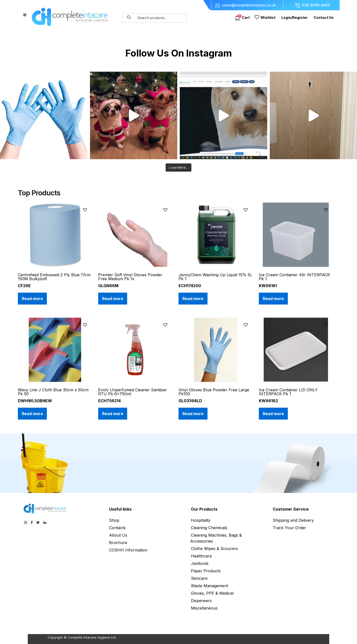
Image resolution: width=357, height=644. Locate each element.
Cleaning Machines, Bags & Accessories (216, 538)
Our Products (204, 509)
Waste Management (209, 586)
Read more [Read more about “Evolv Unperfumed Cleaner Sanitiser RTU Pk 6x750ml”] (113, 414)
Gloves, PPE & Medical (212, 593)
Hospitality (201, 520)
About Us (118, 535)
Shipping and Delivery (293, 520)
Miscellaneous (204, 608)
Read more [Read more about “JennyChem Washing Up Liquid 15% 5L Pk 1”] (193, 299)
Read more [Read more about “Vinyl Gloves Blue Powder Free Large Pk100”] (193, 414)
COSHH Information (128, 550)
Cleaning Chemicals (209, 528)
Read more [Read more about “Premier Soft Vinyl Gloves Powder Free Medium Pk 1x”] (113, 299)
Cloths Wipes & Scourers (214, 549)
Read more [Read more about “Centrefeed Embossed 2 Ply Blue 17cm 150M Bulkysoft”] (32, 299)
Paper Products (206, 571)
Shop (114, 520)
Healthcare (201, 556)
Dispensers (201, 601)
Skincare (199, 578)
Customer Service (291, 509)
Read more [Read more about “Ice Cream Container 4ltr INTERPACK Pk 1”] (273, 299)
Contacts (117, 528)
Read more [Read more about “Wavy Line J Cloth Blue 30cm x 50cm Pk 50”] (32, 414)
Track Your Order (289, 528)
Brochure (118, 543)
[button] (86, 210)
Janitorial (200, 563)
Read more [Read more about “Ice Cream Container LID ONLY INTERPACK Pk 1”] (273, 414)
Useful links (120, 509)
